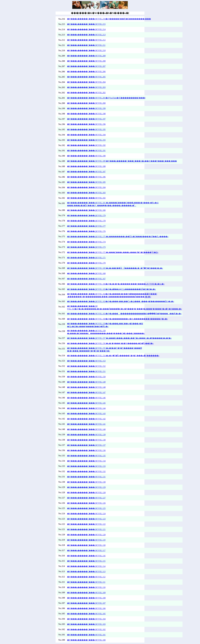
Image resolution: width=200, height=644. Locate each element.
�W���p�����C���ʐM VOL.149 (86, 382)
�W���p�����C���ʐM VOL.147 (86, 392)
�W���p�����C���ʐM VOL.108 (86, 598)
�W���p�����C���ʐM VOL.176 (86, 231)
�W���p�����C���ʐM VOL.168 (86, 273)
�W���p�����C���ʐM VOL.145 (86, 403)
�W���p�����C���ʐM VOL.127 (86, 498)
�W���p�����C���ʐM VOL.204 (86, 82)
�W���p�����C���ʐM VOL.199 (86, 108)
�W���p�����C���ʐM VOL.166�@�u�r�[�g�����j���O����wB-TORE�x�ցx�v (116, 284)
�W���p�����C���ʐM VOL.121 (86, 529)
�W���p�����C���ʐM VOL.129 (86, 487)
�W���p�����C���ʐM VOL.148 (86, 387)
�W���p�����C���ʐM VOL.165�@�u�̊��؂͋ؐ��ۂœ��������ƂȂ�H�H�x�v (111, 289)
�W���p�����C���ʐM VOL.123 (86, 519)
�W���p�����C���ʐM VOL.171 (86, 258)
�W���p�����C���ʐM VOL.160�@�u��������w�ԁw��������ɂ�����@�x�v (117, 319)
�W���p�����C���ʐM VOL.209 (86, 56)
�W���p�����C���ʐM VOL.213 (86, 35)
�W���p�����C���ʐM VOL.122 (86, 524)
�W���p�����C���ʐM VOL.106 (86, 608)
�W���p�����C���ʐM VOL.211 (86, 45)
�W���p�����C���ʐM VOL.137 (86, 445)
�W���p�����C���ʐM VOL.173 (86, 247)
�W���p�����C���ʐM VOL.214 (86, 29)
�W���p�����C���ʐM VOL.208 (86, 61)
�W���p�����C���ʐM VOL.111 (86, 582)
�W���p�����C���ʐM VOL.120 (86, 535)
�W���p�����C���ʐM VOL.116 (86, 556)
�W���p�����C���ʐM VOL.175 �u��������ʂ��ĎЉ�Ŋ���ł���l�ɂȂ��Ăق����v (118, 237)
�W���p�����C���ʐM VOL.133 (86, 466)
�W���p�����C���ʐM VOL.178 (86, 221)
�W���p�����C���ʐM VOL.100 (86, 640)
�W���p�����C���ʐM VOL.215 (86, 24)
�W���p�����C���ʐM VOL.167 (86, 279)
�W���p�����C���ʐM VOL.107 (86, 603)
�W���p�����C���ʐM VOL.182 (86, 198)
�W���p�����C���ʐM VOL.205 (86, 77)
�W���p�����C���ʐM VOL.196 (86, 124)
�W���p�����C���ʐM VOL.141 (86, 424)
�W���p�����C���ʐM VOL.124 (86, 514)
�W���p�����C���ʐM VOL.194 (86, 135)
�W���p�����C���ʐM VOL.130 (86, 482)
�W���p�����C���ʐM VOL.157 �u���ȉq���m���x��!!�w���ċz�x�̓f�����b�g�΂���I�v (119, 338)
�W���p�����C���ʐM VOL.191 (86, 151)
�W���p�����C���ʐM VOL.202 (86, 93)
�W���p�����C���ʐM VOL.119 (86, 540)
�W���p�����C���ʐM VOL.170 (86, 263)
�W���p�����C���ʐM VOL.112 (86, 577)
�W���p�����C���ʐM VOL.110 (86, 587)
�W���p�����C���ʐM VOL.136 (86, 450)
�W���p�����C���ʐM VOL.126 (86, 503)
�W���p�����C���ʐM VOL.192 (86, 145)
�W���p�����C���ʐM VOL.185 (86, 182)
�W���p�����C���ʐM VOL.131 (86, 477)
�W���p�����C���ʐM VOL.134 (86, 461)
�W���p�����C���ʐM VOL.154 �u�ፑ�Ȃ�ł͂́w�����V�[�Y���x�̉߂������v (113, 356)
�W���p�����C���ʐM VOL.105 (86, 614)
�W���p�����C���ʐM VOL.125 (86, 508)
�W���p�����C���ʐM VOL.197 (86, 119)
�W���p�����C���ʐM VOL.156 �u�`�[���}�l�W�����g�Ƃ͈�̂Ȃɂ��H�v (110, 343)
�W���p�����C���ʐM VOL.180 (86, 210)
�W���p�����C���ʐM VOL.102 (86, 629)
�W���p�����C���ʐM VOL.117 (86, 550)
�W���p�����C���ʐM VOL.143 (86, 414)
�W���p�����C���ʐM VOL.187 (86, 172)
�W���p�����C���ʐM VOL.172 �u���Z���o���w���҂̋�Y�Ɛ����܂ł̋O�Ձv (113, 252)
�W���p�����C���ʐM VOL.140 (86, 429)
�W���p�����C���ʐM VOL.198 (86, 114)
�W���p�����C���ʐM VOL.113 (86, 572)
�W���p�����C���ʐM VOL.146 (86, 398)
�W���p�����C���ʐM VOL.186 (86, 177)
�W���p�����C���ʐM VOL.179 (86, 215)
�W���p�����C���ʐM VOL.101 (86, 635)
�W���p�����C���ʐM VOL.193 (86, 140)
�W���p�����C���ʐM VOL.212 (86, 40)
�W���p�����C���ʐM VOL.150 (86, 377)
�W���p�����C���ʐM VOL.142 (86, 419)
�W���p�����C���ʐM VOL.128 (86, 493)
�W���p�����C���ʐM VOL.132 (86, 471)
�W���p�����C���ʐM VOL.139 (86, 435)
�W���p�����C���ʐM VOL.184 (86, 187)
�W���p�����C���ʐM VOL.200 (86, 103)
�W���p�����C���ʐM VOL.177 (86, 226)
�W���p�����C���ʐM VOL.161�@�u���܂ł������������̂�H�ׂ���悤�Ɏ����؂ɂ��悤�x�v (124, 314)
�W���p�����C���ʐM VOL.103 (86, 624)
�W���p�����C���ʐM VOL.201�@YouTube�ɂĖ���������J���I (106, 98)
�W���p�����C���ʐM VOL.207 (86, 66)
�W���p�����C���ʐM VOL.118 (86, 545)
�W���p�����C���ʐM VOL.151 (86, 371)
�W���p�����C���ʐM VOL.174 (86, 242)
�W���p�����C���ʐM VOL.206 (86, 72)
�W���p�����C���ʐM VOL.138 (86, 440)
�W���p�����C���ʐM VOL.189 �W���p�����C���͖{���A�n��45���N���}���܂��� (122, 161)
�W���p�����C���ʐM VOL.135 (86, 456)
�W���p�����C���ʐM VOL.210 (86, 50)
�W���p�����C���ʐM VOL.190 (86, 156)
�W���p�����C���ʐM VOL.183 (86, 193)
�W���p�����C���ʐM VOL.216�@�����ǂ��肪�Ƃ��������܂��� (109, 19)
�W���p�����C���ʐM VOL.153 (86, 361)
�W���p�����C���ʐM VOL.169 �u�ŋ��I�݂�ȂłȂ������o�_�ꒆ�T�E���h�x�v (115, 268)
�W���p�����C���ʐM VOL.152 (86, 366)
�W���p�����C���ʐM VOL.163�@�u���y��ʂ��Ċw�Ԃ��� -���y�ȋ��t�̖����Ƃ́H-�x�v (121, 301)
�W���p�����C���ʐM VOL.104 (86, 619)
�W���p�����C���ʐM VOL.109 (86, 593)
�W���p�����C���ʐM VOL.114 (86, 566)
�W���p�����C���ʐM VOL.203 (86, 87)
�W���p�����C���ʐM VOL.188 (86, 166)
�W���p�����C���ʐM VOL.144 (86, 408)
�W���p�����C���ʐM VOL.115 (86, 561)
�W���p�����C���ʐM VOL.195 (86, 129)
